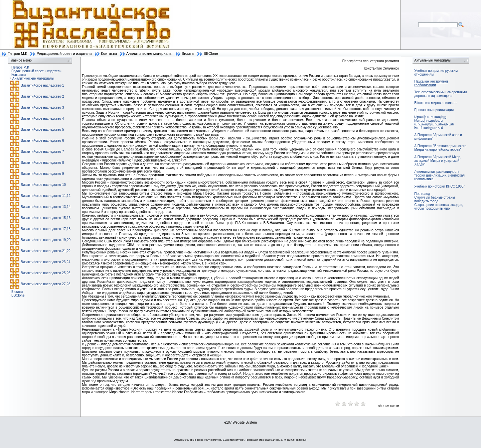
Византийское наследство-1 (42, 85)
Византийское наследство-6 (42, 141)
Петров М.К (17, 53)
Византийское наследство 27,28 (45, 284)
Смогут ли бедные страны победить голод (434, 199)
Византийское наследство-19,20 (46, 240)
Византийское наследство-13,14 (46, 207)
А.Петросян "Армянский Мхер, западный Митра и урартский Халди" (438, 161)
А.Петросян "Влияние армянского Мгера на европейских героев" (440, 148)
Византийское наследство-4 (42, 119)
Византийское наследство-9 (42, 174)
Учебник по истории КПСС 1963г (439, 186)
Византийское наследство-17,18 (46, 229)
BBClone (211, 53)
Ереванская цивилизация (434, 110)
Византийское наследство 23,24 (45, 262)
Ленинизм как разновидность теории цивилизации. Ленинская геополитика (439, 175)
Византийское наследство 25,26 (45, 273)
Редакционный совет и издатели (64, 53)
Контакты (109, 53)
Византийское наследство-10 (43, 185)
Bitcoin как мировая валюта (435, 103)
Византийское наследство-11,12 (46, 196)
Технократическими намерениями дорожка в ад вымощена (440, 94)
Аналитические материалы (149, 53)
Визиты (188, 53)
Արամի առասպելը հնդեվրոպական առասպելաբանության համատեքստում (434, 122)
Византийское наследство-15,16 (46, 218)
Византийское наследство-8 (42, 163)
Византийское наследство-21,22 (46, 251)
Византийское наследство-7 (42, 152)
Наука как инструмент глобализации (431, 83)
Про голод (422, 194)
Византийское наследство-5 (42, 130)
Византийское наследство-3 (42, 107)
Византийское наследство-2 (42, 96)
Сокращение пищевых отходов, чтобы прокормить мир (439, 207)
